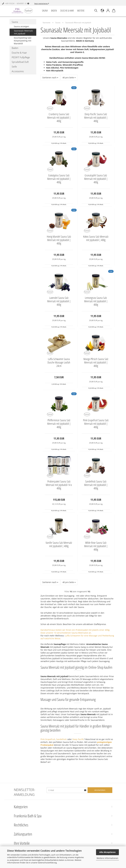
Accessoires (18, 71)
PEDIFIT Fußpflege (21, 57)
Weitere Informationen (107, 858)
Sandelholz (62, 739)
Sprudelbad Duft (20, 62)
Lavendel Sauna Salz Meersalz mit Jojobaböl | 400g (59, 301)
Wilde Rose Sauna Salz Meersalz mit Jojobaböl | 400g (96, 546)
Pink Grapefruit (48, 739)
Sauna (45, 11)
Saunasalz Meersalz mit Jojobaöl (23, 32)
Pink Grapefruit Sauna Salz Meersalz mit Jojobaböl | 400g (96, 424)
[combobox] (50, 78)
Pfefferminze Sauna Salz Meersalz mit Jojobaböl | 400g (59, 424)
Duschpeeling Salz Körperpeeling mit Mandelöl (23, 41)
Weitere (81, 11)
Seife (14, 67)
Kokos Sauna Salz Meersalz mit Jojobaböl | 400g (96, 238)
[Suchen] (96, 11)
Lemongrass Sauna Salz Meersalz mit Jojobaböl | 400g (96, 301)
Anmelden (100, 790)
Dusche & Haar (67, 11)
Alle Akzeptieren (107, 852)
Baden (54, 11)
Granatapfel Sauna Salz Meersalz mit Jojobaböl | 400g (96, 179)
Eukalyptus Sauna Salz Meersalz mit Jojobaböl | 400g (59, 179)
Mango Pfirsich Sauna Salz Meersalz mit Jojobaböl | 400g (96, 362)
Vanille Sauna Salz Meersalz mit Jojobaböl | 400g (59, 544)
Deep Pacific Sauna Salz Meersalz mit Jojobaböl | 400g (96, 118)
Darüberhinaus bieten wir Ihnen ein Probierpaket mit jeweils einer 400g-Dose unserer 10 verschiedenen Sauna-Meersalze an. (75, 631)
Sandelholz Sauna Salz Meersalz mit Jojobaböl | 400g (96, 485)
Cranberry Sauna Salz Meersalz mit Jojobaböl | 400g (59, 118)
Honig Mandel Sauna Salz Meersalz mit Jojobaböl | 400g (59, 240)
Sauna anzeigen (21, 26)
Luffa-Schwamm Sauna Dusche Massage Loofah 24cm (59, 362)
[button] (102, 11)
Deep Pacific (78, 739)
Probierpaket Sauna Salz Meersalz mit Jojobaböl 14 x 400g (59, 485)
